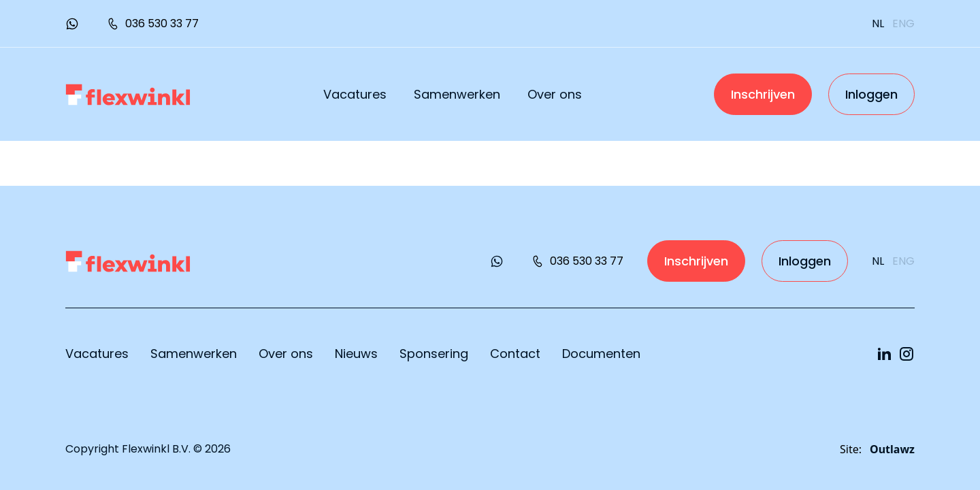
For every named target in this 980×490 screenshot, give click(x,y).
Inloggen (871, 94)
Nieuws (356, 354)
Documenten (601, 354)
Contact (515, 354)
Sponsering (434, 354)
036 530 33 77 (152, 23)
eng (903, 23)
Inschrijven (763, 94)
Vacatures (355, 94)
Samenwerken (457, 94)
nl (878, 23)
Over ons (555, 94)
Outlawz (892, 449)
